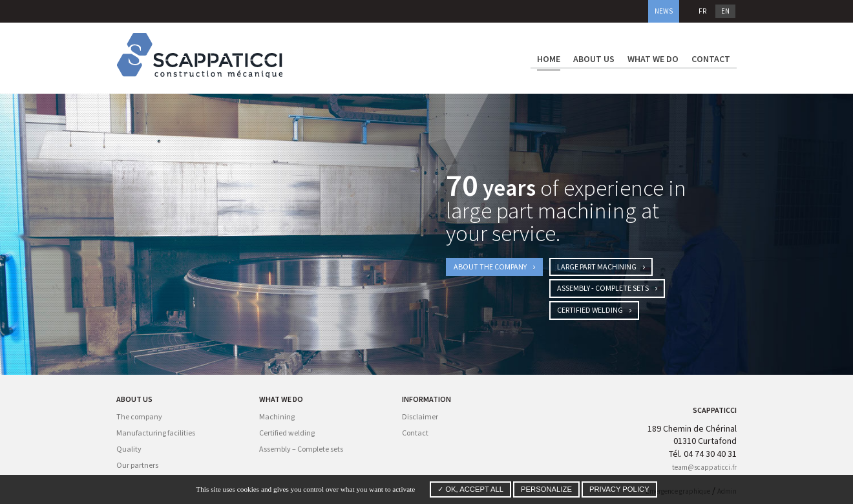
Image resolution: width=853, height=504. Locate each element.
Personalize (546, 489)
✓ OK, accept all (470, 489)
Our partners (137, 465)
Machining (277, 416)
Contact (711, 59)
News (664, 11)
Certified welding (594, 310)
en (725, 11)
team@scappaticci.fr (704, 467)
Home (549, 59)
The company (139, 416)
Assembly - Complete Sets (607, 288)
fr (702, 11)
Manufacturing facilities (156, 433)
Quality (129, 449)
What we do (653, 59)
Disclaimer (420, 416)
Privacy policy (619, 489)
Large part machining (601, 267)
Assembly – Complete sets (301, 449)
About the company (494, 267)
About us (594, 59)
